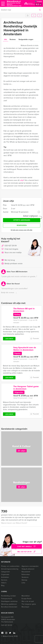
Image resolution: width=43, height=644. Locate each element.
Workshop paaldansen (9, 604)
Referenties (26, 574)
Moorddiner (26, 596)
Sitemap (24, 580)
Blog (3, 585)
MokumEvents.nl (15, 3)
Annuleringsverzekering (10, 569)
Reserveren (22, 225)
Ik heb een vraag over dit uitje (22, 230)
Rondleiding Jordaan (8, 596)
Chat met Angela (10, 249)
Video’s (4, 583)
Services (4, 580)
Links (23, 583)
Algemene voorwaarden (30, 566)
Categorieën (6, 572)
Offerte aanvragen (22, 220)
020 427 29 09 (11, 246)
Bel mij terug (8, 260)
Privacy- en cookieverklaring (11, 566)
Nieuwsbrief (26, 572)
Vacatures (25, 577)
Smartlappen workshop (9, 601)
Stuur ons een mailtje (11, 253)
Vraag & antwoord (28, 569)
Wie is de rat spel (28, 601)
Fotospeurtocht (7, 599)
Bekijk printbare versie (12, 264)
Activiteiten (5, 577)
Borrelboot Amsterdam (9, 607)
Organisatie (5, 574)
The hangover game (29, 604)
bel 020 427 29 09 (27, 552)
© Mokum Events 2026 (9, 636)
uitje (22, 180)
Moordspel (25, 607)
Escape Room (26, 599)
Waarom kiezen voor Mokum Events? (14, 523)
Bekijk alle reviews (9, 293)
